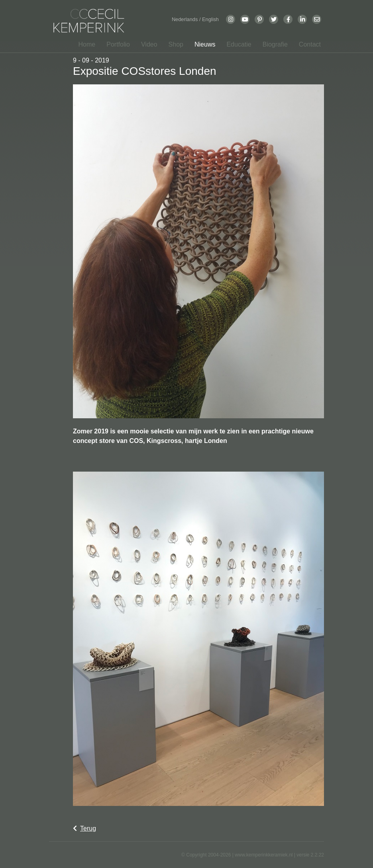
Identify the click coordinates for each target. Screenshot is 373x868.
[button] (116, 45)
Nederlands (186, 19)
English (210, 19)
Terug (84, 828)
